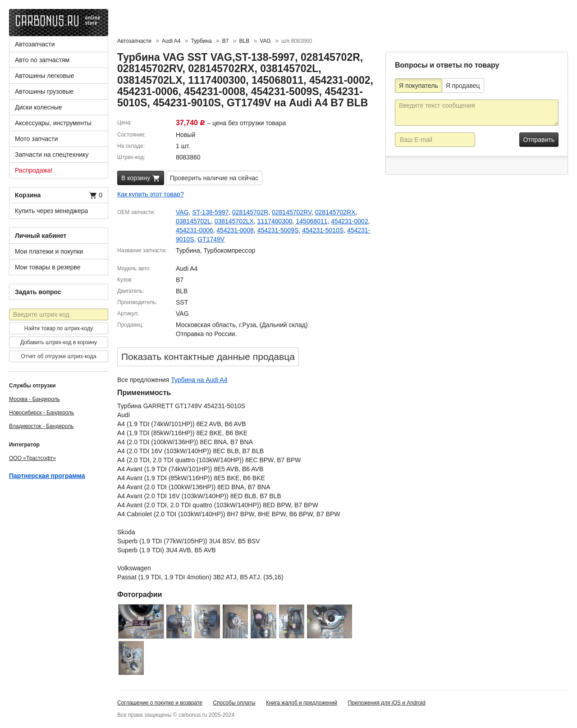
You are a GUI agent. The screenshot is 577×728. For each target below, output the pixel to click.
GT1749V (211, 239)
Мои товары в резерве (48, 267)
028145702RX (335, 212)
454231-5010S (323, 230)
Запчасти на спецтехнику (52, 155)
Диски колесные (38, 107)
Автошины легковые (45, 76)
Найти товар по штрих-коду (59, 328)
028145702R (250, 212)
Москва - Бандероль (34, 399)
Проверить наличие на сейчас (214, 178)
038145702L (193, 221)
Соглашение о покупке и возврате (160, 703)
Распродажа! (34, 170)
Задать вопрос (38, 292)
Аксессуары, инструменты (53, 123)
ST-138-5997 (210, 212)
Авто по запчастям (42, 60)
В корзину (141, 178)
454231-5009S (278, 230)
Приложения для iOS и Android (386, 703)
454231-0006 (195, 230)
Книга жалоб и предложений (302, 703)
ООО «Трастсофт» (32, 458)
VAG (182, 212)
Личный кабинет (41, 236)
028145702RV (292, 212)
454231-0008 (235, 230)
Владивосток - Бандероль (41, 426)
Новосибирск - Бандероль (41, 413)
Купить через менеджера (51, 211)
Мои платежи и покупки (49, 251)
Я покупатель (419, 86)
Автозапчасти (35, 44)
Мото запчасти (36, 139)
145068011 (311, 221)
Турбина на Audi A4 (199, 380)
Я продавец (463, 86)
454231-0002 (350, 221)
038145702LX (234, 221)
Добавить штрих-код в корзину (59, 342)
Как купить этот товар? (151, 194)
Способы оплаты (234, 703)
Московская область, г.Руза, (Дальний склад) (242, 325)
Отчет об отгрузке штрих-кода (59, 356)
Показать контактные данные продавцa (208, 357)
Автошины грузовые (44, 91)
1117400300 (275, 221)
